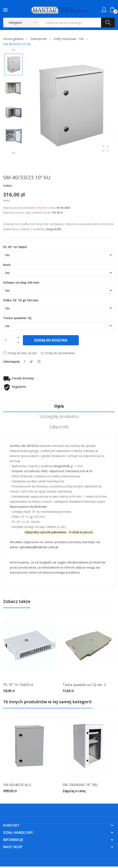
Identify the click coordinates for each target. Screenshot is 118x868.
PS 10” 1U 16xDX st (18, 685)
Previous (14, 50)
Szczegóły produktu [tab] (59, 417)
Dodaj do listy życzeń (20, 353)
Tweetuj (31, 362)
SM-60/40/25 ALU (17, 785)
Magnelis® (53, 229)
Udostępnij (24, 362)
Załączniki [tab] (59, 427)
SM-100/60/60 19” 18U (80, 785)
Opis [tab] (59, 406)
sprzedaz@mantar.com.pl (39, 547)
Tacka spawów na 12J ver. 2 (84, 685)
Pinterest (39, 362)
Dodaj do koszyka (51, 340)
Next (14, 153)
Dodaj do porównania (58, 353)
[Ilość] (10, 340)
